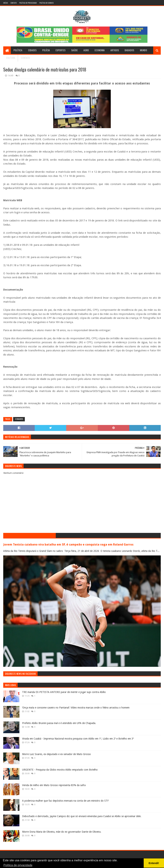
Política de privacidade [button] (18, 865)
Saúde (74, 50)
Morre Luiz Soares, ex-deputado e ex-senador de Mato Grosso (56, 754)
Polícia (46, 50)
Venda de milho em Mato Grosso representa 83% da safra (54, 785)
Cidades (32, 50)
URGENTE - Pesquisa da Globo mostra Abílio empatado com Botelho (60, 770)
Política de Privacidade (28, 3)
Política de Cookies (46, 3)
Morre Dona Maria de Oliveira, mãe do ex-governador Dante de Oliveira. (62, 832)
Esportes (61, 50)
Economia (100, 50)
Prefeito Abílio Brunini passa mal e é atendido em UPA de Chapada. (59, 723)
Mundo (143, 50)
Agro (86, 50)
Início (5, 3)
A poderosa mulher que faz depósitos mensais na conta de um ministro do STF (65, 801)
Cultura (11, 58)
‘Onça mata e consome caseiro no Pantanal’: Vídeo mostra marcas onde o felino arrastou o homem (76, 708)
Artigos (115, 50)
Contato (13, 3)
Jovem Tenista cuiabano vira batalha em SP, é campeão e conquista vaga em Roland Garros (68, 545)
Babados (129, 50)
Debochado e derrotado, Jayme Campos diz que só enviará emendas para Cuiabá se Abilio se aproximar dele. (82, 816)
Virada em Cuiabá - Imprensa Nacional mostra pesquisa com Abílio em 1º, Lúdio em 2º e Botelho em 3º (78, 739)
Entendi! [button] (154, 863)
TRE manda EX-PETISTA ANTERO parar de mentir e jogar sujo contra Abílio (64, 692)
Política (18, 50)
